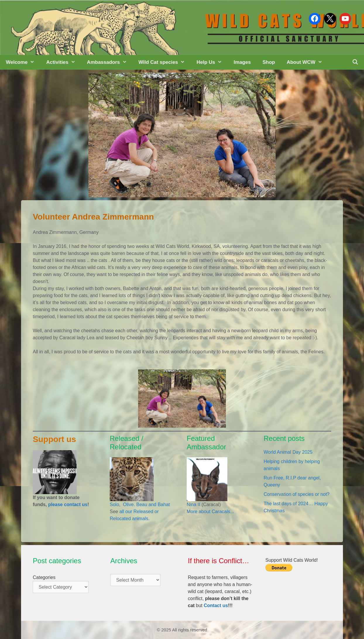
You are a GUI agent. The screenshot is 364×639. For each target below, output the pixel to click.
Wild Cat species (165, 62)
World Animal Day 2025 (288, 452)
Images (242, 62)
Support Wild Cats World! (292, 560)
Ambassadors (110, 62)
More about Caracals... (210, 512)
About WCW (308, 62)
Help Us (212, 62)
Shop (269, 62)
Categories (44, 577)
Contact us (216, 605)
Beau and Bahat (153, 504)
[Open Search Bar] (355, 62)
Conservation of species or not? (297, 494)
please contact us (68, 504)
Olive (128, 504)
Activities (64, 62)
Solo (114, 504)
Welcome (23, 62)
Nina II (193, 504)
